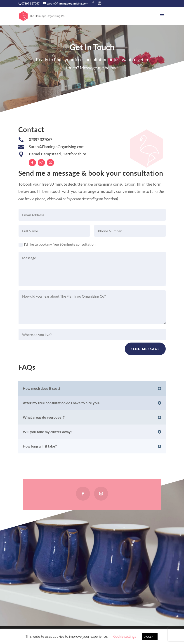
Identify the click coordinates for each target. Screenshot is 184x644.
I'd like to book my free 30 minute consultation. (57, 244)
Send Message (145, 349)
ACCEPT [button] (150, 637)
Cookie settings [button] (125, 636)
